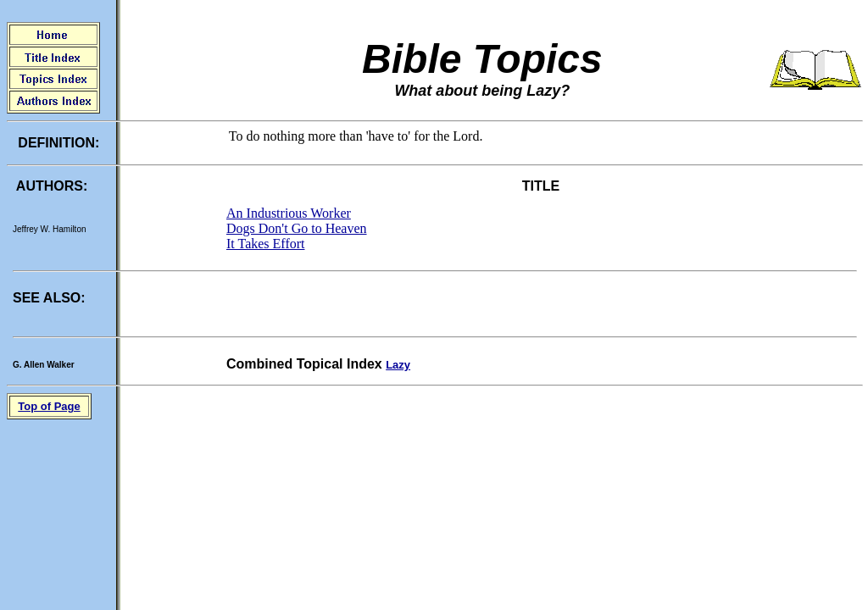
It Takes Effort (265, 244)
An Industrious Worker (289, 213)
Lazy (398, 365)
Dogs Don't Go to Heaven (297, 228)
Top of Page (49, 406)
